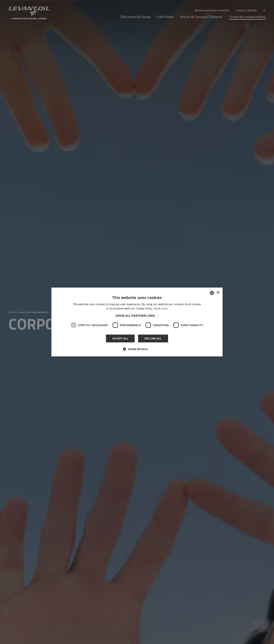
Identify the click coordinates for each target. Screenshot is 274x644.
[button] (137, 316)
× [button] (218, 293)
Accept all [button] (120, 338)
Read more (161, 308)
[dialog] (137, 322)
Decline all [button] (153, 338)
